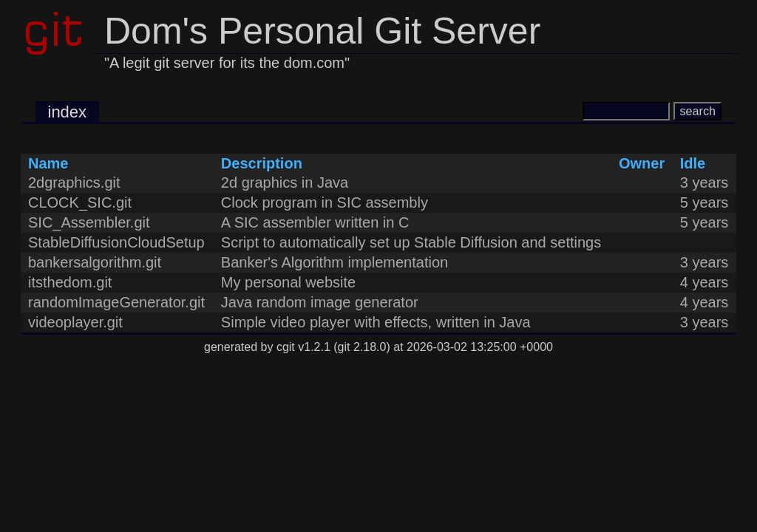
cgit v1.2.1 (303, 347)
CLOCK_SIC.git (80, 202)
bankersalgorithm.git (95, 262)
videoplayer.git (75, 322)
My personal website (288, 282)
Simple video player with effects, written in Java (376, 322)
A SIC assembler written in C (315, 222)
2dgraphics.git (74, 183)
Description (262, 163)
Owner (642, 163)
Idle (693, 163)
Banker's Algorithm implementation (335, 262)
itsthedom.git (70, 282)
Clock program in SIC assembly (325, 202)
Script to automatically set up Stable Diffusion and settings (411, 242)
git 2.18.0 (362, 347)
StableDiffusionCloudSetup (116, 242)
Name (48, 163)
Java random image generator (320, 302)
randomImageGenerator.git (116, 302)
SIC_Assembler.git (89, 222)
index (68, 112)
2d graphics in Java (285, 183)
